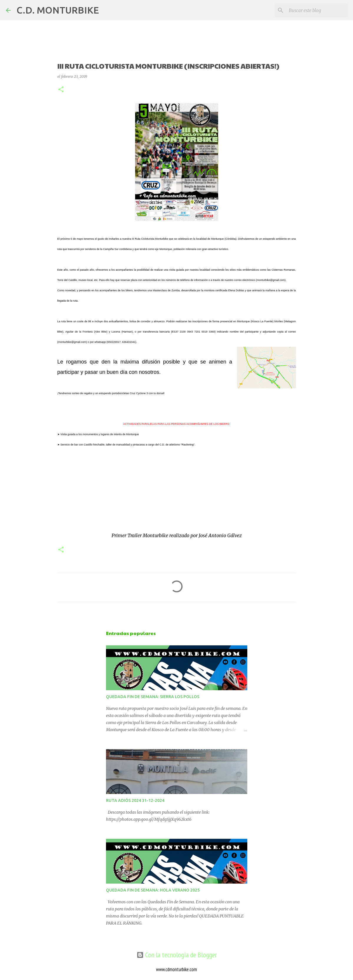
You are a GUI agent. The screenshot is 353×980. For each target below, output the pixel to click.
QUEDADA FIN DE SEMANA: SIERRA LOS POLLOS (153, 697)
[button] (61, 90)
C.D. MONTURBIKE (58, 10)
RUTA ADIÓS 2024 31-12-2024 (135, 800)
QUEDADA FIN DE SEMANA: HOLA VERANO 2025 (153, 890)
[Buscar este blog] (317, 10)
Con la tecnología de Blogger (177, 955)
